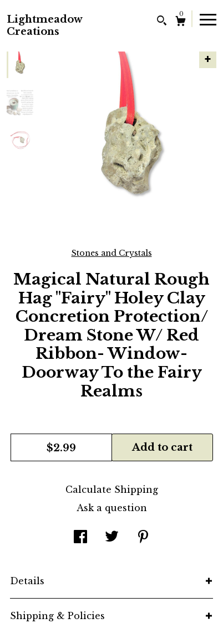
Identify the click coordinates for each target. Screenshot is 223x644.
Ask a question (112, 508)
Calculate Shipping (112, 490)
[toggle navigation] (208, 19)
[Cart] (181, 22)
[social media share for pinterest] (143, 538)
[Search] (162, 22)
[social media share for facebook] (80, 538)
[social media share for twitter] (112, 538)
